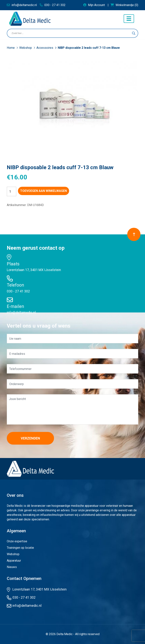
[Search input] (71, 33)
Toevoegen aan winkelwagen (44, 191)
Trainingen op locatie (20, 548)
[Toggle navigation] (129, 19)
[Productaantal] (12, 191)
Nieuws (12, 567)
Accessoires (45, 48)
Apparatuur (14, 561)
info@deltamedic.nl (21, 312)
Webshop (26, 48)
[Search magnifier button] (134, 33)
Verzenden (30, 438)
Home (11, 48)
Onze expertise (17, 541)
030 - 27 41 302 (18, 291)
